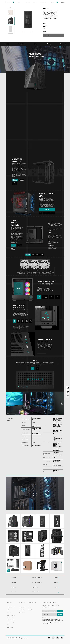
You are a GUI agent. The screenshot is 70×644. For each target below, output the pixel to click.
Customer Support (11, 607)
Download (56, 577)
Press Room (31, 610)
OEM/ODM (52, 2)
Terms (46, 623)
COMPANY (35, 2)
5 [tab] (30, 32)
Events (30, 607)
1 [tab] (22, 32)
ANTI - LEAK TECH (11, 620)
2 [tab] (24, 32)
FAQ (8, 610)
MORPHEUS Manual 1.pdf (37, 577)
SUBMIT (60, 611)
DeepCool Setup (35, 587)
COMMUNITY (43, 2)
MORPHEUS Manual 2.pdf (37, 582)
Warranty (9, 613)
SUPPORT (27, 2)
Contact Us (22, 610)
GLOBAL (63, 2)
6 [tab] (32, 32)
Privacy (50, 623)
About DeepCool (23, 607)
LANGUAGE (60, 614)
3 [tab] (26, 32)
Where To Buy (22, 613)
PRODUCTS (20, 2)
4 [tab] (28, 32)
